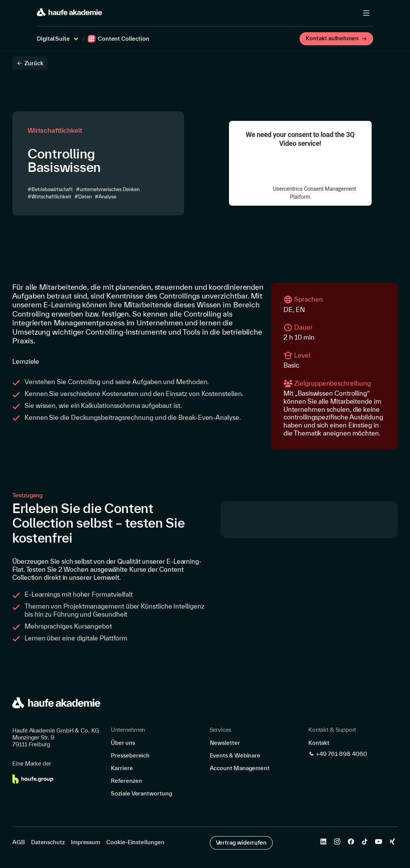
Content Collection (123, 39)
